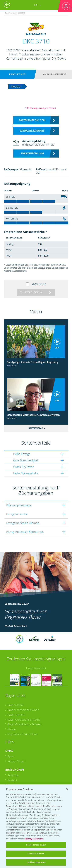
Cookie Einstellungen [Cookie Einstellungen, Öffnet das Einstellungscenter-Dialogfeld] (36, 845)
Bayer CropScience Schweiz (25, 724)
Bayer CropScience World (23, 710)
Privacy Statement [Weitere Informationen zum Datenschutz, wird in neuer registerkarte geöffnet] (34, 839)
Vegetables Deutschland (23, 734)
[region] (36, 826)
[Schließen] (67, 789)
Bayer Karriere (16, 715)
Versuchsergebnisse (32, 131)
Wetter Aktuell (16, 761)
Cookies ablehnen (36, 854)
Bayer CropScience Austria (24, 720)
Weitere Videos (35, 428)
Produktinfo (17, 74)
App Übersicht (37, 668)
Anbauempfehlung (55, 74)
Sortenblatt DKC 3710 (32, 120)
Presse (12, 729)
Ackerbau (14, 775)
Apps (11, 756)
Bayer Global (15, 705)
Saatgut (12, 780)
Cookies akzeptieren (36, 862)
